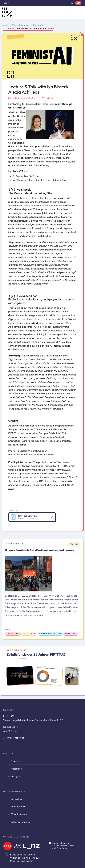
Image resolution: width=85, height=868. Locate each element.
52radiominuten (20, 814)
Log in (6, 3)
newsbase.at (18, 806)
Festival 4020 (29, 634)
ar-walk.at (17, 799)
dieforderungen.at (21, 822)
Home (5, 25)
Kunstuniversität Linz (50, 634)
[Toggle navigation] (79, 12)
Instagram (16, 776)
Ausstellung (13, 634)
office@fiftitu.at (15, 738)
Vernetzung (71, 634)
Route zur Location (27, 516)
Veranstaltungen (20, 25)
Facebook (16, 769)
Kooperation (39, 25)
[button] (50, 126)
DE (72, 3)
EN (78, 3)
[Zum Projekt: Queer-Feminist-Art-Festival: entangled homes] (29, 574)
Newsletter (17, 761)
